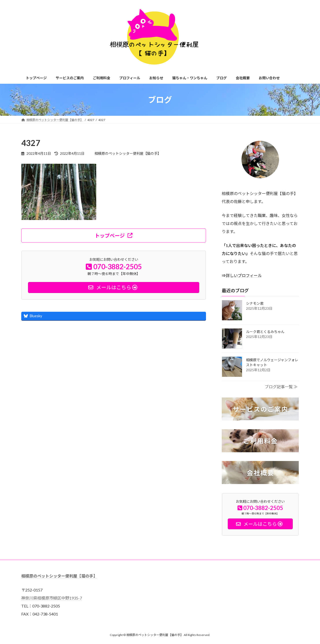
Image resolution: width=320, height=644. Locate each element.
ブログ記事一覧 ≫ (281, 387)
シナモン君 (255, 303)
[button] (114, 235)
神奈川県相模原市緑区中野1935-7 (52, 598)
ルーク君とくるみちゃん (265, 332)
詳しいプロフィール (244, 275)
